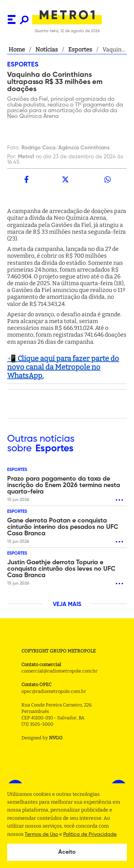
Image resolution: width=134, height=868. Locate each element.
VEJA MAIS (67, 605)
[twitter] (65, 179)
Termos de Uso (41, 834)
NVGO (56, 738)
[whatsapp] (108, 179)
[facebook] (26, 179)
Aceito (67, 852)
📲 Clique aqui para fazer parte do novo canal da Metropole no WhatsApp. (63, 367)
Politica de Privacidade (90, 834)
